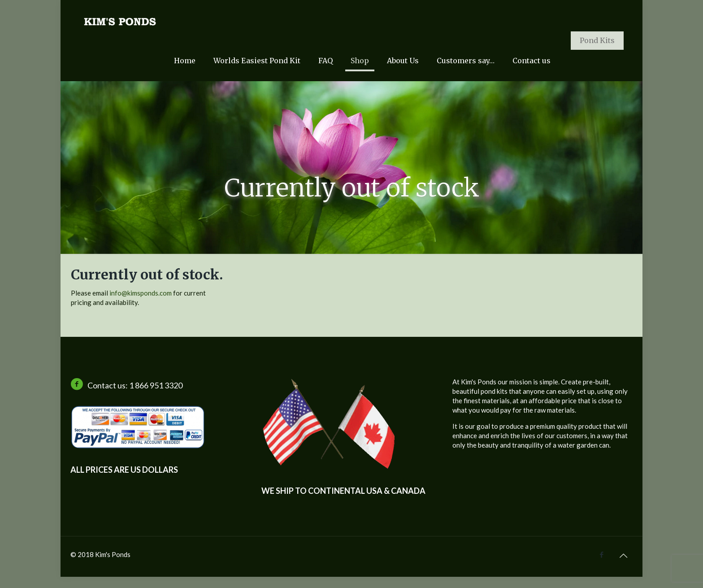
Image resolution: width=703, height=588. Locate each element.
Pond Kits (597, 40)
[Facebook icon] (601, 554)
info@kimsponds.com (141, 293)
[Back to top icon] (623, 555)
